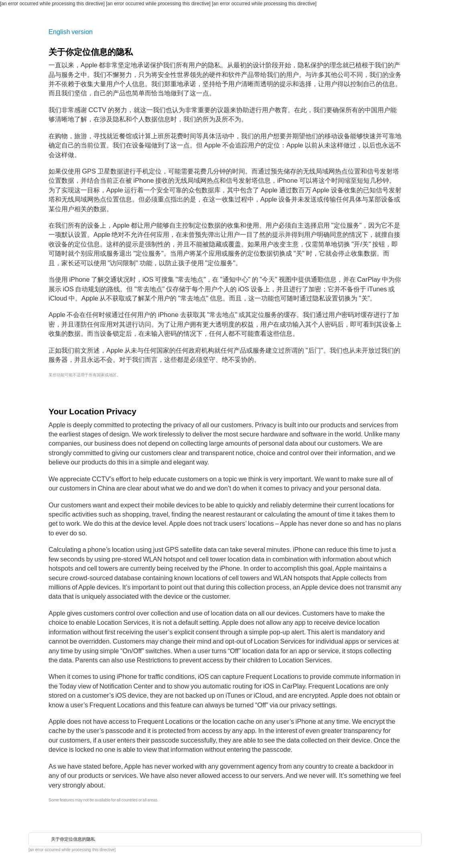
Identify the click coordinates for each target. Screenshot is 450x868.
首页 (38, 839)
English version (71, 32)
